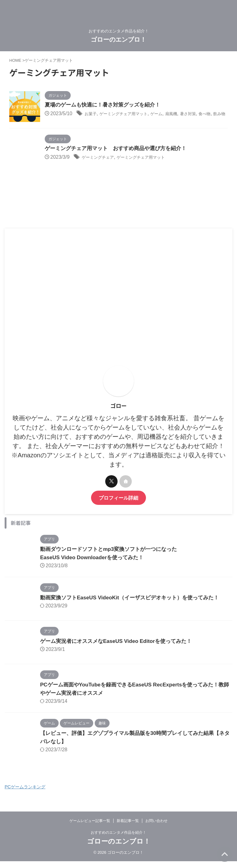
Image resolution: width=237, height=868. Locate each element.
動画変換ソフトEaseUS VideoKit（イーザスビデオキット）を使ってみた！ (135, 603)
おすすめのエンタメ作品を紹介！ (118, 838)
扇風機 (189, 114)
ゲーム (172, 114)
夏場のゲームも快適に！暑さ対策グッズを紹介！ (106, 105)
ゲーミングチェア (102, 164)
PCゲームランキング (25, 793)
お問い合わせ (156, 827)
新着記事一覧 (128, 827)
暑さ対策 (209, 114)
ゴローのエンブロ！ (118, 40)
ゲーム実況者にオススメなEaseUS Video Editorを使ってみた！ (120, 647)
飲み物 (65, 122)
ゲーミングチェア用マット (132, 114)
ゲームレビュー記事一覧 (90, 827)
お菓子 (92, 114)
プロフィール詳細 (118, 504)
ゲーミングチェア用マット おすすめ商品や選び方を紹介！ (120, 155)
